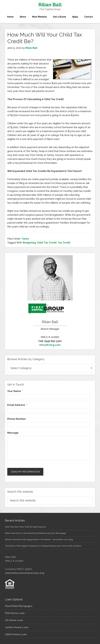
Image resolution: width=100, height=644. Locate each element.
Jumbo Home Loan (17, 627)
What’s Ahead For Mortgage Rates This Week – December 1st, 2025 (39, 539)
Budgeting (29, 243)
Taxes (25, 239)
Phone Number (17, 419)
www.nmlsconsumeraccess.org (25, 573)
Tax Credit (64, 243)
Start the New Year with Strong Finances (25, 527)
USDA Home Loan (16, 634)
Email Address (17, 405)
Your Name (15, 391)
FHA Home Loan (15, 613)
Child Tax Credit (47, 243)
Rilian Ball (50, 5)
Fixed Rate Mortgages (19, 606)
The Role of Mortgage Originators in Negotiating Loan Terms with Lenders (43, 546)
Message (13, 433)
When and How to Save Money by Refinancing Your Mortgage (36, 533)
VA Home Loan (14, 620)
